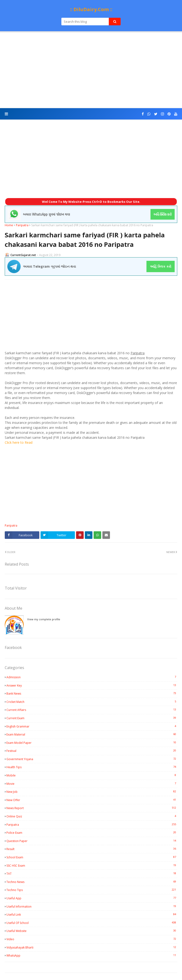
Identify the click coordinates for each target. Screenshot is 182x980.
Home (9, 225)
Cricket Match (92, 702)
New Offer (92, 800)
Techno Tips (92, 890)
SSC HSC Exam (92, 865)
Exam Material (92, 734)
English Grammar (92, 726)
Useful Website (92, 931)
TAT (92, 874)
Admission (92, 677)
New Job (92, 792)
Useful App (92, 898)
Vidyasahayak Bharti (92, 947)
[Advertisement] (91, 70)
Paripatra (22, 225)
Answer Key (92, 685)
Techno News (92, 882)
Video (92, 939)
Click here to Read (19, 442)
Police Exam (92, 833)
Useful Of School (92, 923)
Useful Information (92, 906)
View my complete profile (44, 619)
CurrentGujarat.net (23, 255)
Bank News (92, 693)
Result (92, 849)
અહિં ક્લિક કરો (161, 266)
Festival (92, 751)
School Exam (92, 857)
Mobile (92, 775)
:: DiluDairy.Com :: (91, 9)
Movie (92, 784)
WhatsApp (92, 955)
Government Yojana (92, 759)
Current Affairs (92, 710)
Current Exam (92, 718)
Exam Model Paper (92, 743)
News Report (92, 808)
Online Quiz (92, 816)
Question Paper (92, 841)
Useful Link (92, 914)
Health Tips (92, 767)
